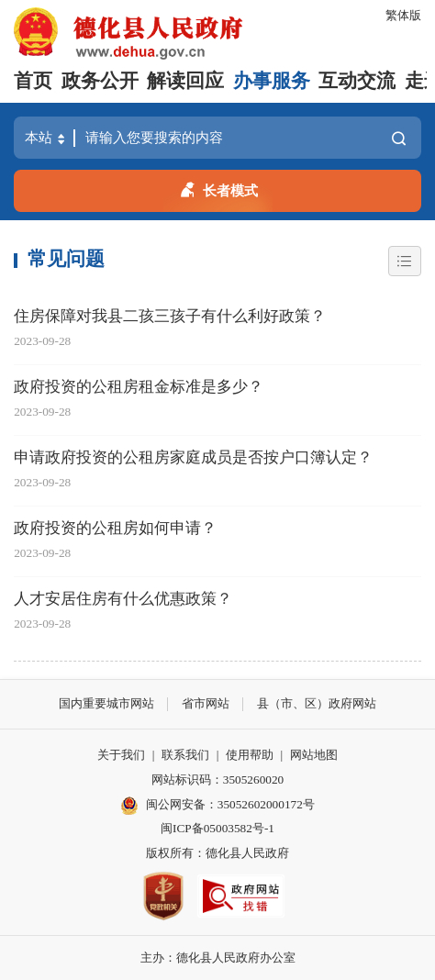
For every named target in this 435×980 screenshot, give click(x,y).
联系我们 (185, 755)
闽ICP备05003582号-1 (217, 828)
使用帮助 (250, 755)
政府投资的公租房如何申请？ (115, 528)
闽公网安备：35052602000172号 (217, 806)
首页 (33, 81)
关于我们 (121, 755)
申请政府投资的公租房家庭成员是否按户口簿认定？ (193, 457)
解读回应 (185, 81)
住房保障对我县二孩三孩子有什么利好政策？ (170, 316)
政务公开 (100, 81)
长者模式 (218, 188)
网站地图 (314, 755)
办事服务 (272, 81)
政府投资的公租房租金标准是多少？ (139, 387)
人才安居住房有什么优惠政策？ (123, 599)
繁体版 (403, 15)
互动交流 (357, 81)
